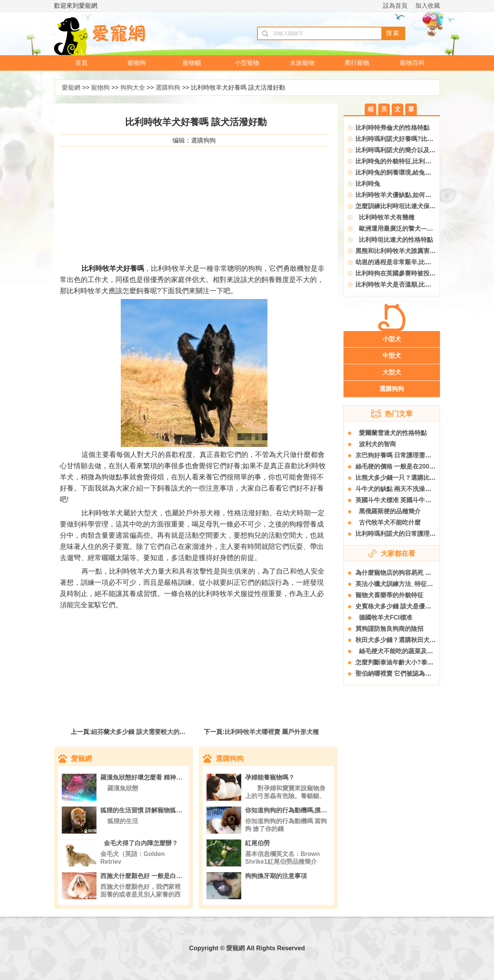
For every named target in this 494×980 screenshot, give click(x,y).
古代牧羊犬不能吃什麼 (388, 522)
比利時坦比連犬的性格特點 (394, 240)
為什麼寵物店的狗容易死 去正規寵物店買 (412, 573)
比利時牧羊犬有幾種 (385, 217)
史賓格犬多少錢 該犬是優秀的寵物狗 (406, 606)
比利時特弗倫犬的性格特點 (392, 128)
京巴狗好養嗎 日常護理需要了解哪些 (406, 455)
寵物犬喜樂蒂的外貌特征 (389, 595)
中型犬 (392, 356)
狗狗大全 (133, 87)
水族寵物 (302, 63)
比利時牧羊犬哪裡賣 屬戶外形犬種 (272, 732)
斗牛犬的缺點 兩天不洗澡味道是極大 (406, 489)
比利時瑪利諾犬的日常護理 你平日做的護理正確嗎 (424, 534)
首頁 (81, 63)
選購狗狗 (168, 87)
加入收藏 (428, 6)
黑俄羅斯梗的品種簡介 (388, 511)
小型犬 (392, 339)
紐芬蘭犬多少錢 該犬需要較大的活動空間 (147, 732)
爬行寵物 (357, 63)
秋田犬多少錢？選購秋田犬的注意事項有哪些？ (420, 640)
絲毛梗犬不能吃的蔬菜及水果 (397, 651)
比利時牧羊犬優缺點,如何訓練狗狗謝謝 (409, 195)
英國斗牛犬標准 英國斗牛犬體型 (399, 500)
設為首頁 (395, 6)
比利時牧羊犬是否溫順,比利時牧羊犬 (406, 284)
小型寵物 (247, 63)
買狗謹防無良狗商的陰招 (389, 629)
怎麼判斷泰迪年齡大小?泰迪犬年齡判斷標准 (416, 662)
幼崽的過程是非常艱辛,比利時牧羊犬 (406, 262)
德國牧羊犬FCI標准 (384, 617)
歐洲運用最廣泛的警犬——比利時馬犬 (410, 228)
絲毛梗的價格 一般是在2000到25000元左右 (415, 466)
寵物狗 (137, 63)
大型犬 (392, 372)
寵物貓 (192, 63)
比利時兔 (368, 184)
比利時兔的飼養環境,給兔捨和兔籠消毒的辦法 (418, 172)
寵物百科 (412, 63)
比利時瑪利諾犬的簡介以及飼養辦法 (405, 150)
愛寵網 (71, 87)
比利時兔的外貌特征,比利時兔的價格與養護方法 (421, 161)
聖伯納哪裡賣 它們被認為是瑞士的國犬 (409, 673)
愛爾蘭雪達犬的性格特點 (391, 433)
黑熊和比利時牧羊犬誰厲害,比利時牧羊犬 (412, 251)
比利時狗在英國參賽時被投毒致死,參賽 (409, 273)
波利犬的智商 (376, 444)
